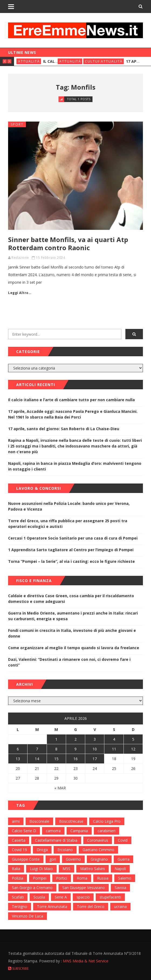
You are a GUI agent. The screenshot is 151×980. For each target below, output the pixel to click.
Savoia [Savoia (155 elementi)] (120, 888)
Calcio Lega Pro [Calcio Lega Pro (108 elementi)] (107, 821)
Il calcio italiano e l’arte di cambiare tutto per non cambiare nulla (71, 400)
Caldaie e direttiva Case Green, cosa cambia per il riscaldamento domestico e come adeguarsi (71, 599)
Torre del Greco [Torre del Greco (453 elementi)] (91, 906)
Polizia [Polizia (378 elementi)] (18, 878)
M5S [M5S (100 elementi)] (66, 869)
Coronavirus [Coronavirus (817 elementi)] (98, 840)
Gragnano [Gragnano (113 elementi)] (99, 859)
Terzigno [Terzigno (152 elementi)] (20, 906)
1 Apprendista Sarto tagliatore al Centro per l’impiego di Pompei (71, 550)
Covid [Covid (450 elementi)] (123, 840)
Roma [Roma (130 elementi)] (82, 878)
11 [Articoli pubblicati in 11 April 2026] (114, 749)
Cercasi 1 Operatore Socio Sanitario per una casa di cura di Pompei (73, 538)
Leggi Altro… (20, 293)
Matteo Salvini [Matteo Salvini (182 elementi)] (92, 869)
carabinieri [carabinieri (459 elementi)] (107, 831)
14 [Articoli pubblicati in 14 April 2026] (37, 759)
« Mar (60, 788)
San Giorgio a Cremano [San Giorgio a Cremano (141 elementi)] (32, 888)
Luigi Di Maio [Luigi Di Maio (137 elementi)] (41, 869)
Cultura (94, 61)
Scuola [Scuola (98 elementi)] (39, 897)
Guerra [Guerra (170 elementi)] (123, 859)
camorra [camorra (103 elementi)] (53, 831)
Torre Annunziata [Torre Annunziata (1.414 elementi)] (52, 906)
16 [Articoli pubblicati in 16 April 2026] (75, 759)
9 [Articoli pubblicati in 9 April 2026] (75, 749)
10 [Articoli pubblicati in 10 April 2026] (95, 749)
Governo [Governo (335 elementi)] (73, 859)
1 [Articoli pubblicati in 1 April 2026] (56, 739)
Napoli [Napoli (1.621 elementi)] (120, 869)
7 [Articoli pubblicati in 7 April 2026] (37, 749)
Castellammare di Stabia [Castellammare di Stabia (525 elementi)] (56, 840)
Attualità (29, 61)
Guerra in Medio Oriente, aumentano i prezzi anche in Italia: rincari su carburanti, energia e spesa (73, 616)
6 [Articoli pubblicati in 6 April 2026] (18, 749)
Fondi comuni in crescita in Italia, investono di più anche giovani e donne (72, 633)
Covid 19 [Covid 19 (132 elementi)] (19, 850)
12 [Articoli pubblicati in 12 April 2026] (133, 749)
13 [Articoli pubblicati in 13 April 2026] (18, 759)
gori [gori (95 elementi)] (53, 859)
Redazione (20, 258)
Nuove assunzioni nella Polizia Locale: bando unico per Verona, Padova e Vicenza (69, 506)
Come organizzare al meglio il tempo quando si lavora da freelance (74, 648)
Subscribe (18, 968)
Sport (17, 124)
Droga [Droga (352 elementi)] (42, 850)
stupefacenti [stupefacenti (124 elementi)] (110, 897)
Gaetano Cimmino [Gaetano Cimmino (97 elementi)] (98, 850)
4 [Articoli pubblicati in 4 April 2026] (114, 739)
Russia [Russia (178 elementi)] (103, 878)
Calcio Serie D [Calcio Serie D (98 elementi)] (24, 831)
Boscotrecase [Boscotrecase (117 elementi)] (71, 821)
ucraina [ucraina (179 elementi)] (120, 906)
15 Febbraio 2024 (50, 258)
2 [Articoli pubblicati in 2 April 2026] (75, 739)
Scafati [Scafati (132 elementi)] (18, 897)
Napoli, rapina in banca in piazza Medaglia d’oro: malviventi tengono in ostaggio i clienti (75, 466)
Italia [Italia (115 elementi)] (16, 869)
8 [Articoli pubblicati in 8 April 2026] (56, 749)
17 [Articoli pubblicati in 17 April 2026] (95, 759)
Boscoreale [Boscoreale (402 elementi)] (39, 821)
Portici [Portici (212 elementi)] (62, 878)
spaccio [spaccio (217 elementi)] (83, 897)
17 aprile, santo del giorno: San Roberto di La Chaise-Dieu (64, 429)
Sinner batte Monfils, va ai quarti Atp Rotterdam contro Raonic (68, 244)
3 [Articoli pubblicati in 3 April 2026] (95, 739)
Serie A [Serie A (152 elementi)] (61, 897)
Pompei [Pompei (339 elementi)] (40, 878)
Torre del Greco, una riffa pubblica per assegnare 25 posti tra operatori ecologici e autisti (68, 524)
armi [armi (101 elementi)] (16, 821)
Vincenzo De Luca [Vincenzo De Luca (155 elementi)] (28, 916)
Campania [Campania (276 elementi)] (79, 831)
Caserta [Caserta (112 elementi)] (19, 840)
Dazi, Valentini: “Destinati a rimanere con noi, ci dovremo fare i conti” (69, 662)
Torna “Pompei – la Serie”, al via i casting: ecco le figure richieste (71, 561)
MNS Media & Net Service (86, 961)
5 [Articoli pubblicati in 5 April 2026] (133, 739)
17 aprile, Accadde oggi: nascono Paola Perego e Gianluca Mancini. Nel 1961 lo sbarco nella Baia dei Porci (73, 414)
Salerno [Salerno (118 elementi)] (125, 878)
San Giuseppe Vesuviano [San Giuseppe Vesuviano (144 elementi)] (84, 888)
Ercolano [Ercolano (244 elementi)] (65, 850)
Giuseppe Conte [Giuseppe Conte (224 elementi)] (26, 859)
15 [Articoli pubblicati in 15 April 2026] (56, 759)
